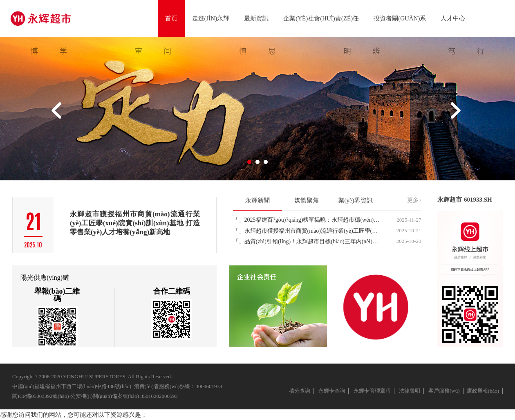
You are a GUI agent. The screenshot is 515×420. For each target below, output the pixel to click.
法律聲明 (410, 391)
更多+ (414, 200)
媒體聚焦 (307, 200)
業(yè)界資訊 (356, 200)
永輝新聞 (257, 200)
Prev (58, 113)
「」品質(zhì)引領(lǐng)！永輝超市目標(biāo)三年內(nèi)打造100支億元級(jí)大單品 (307, 241)
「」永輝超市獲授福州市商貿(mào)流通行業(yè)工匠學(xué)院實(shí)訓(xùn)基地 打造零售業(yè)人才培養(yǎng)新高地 (307, 231)
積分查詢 (300, 391)
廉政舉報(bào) (483, 391)
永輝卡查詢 (332, 391)
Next (457, 113)
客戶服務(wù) (444, 391)
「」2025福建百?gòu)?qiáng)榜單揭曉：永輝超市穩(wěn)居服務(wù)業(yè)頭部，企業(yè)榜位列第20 (307, 220)
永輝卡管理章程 (372, 391)
